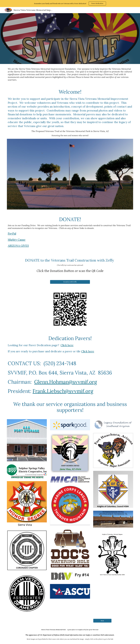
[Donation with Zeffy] (70, 282)
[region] (70, 4)
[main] (70, 74)
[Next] (102, 621)
